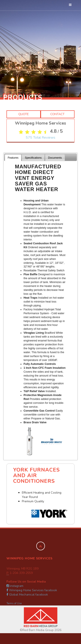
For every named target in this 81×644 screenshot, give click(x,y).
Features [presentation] (13, 158)
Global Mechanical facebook (27, 595)
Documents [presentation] (55, 158)
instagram (15, 586)
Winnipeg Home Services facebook (32, 590)
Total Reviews (40, 177)
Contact (57, 114)
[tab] (13, 158)
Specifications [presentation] (33, 158)
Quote (24, 114)
